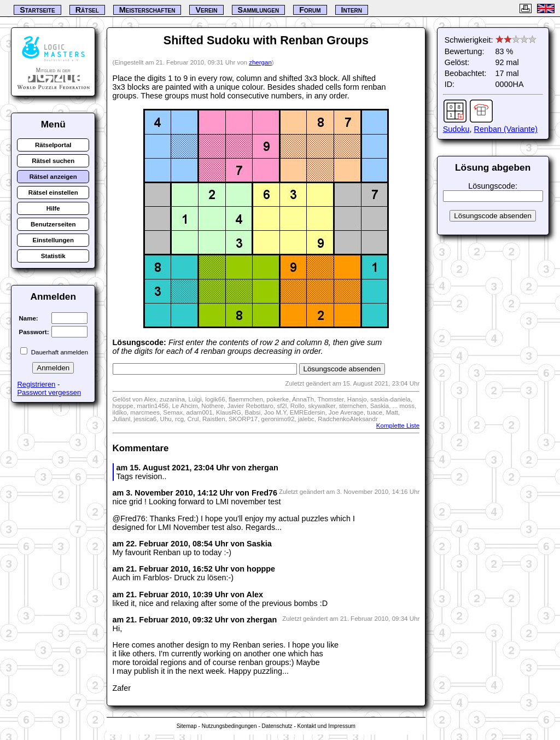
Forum (310, 10)
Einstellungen (54, 240)
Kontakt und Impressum (326, 726)
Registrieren (36, 384)
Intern (352, 10)
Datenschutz (277, 726)
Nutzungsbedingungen (229, 726)
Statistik (53, 256)
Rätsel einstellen (53, 193)
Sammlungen (259, 10)
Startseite (37, 10)
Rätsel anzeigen (53, 177)
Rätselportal (53, 145)
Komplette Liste (398, 426)
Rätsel (87, 10)
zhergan (260, 62)
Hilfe (53, 208)
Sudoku (456, 129)
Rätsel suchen (53, 161)
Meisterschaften (147, 10)
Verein (206, 10)
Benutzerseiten (53, 224)
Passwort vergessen (49, 392)
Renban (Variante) (506, 129)
